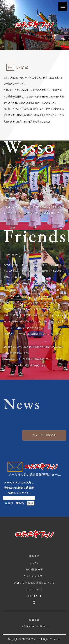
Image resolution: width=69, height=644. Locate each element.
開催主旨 (34, 556)
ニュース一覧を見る (44, 435)
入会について (34, 589)
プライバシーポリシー (35, 626)
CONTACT (34, 596)
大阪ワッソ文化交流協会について (35, 583)
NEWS (34, 563)
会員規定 (34, 620)
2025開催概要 (34, 570)
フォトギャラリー (34, 576)
